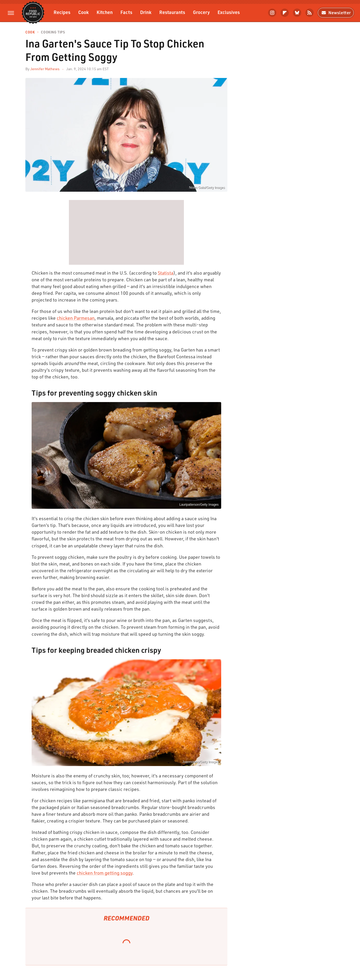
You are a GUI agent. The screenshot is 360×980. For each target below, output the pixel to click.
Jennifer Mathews (45, 69)
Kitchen (105, 12)
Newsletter (336, 13)
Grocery (201, 12)
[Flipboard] (285, 13)
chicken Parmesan (76, 318)
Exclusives (229, 12)
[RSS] (309, 13)
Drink (146, 12)
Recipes (62, 12)
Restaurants (172, 12)
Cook (84, 12)
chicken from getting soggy (105, 873)
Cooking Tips (53, 32)
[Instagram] (272, 13)
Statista (165, 273)
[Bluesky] (297, 13)
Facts (126, 12)
